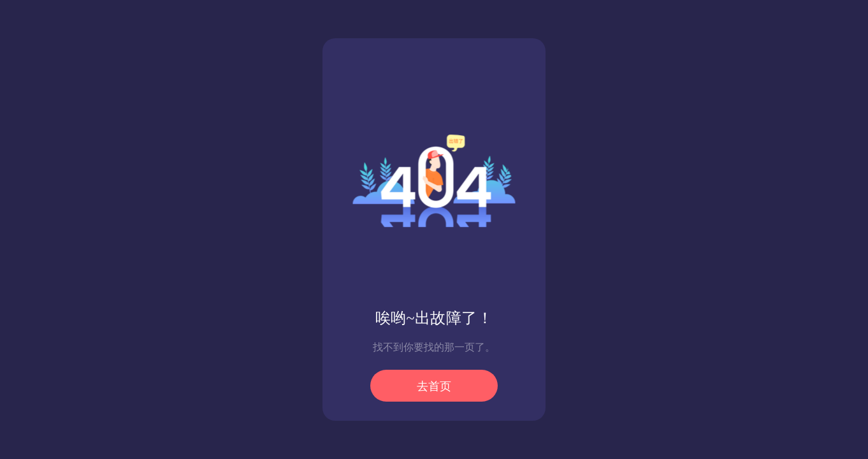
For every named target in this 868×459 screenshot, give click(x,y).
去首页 (434, 386)
